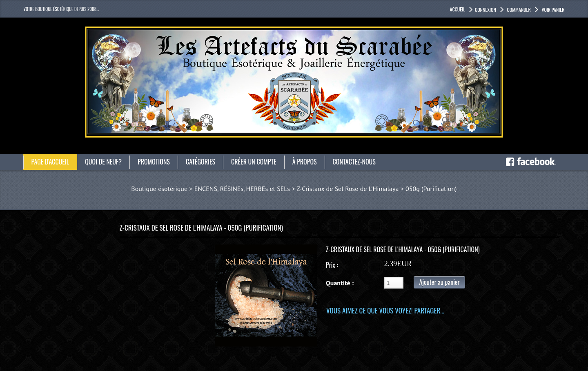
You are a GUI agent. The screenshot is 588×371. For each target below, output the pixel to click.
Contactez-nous (354, 162)
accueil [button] (458, 9)
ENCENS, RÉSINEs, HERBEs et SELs (242, 189)
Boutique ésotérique (159, 189)
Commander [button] (518, 10)
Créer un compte (254, 162)
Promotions (154, 162)
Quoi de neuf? (103, 162)
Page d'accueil (50, 162)
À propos (305, 162)
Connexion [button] (486, 10)
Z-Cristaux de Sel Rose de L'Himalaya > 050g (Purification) (376, 189)
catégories (200, 162)
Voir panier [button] (553, 10)
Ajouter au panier (439, 282)
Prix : (332, 265)
